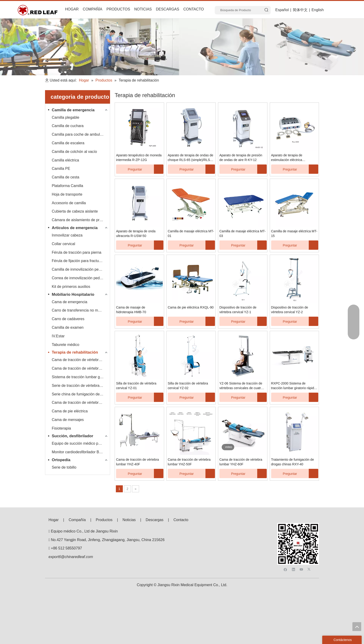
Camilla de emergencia (73, 110)
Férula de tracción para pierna (76, 252)
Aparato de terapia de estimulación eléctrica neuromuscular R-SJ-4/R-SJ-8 (293, 158)
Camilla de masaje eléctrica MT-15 (294, 233)
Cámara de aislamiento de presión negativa (80, 220)
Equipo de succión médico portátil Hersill (80, 443)
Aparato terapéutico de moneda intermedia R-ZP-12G (139, 158)
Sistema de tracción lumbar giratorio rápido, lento (80, 377)
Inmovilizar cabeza (67, 235)
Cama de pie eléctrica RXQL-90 (191, 307)
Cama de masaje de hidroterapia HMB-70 (131, 310)
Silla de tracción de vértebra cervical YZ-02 (188, 386)
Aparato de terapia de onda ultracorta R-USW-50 (136, 233)
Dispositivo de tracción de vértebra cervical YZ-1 (238, 310)
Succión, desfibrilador (73, 436)
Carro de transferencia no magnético (80, 310)
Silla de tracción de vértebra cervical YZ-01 (136, 386)
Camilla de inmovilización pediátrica (80, 269)
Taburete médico (65, 345)
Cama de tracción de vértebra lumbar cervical (80, 360)
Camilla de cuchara (68, 126)
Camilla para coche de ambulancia (80, 134)
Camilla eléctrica (65, 160)
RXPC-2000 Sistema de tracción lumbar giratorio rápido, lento (294, 386)
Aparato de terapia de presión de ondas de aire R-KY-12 (241, 158)
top (357, 627)
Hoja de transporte (67, 194)
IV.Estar (58, 336)
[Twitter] (310, 535)
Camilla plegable (65, 117)
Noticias (129, 520)
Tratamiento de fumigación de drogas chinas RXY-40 (293, 462)
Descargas (155, 520)
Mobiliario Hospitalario (73, 294)
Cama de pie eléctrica (70, 411)
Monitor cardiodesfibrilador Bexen (79, 452)
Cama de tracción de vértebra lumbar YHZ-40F (137, 462)
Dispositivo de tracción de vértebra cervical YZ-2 (290, 310)
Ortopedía (61, 460)
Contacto (181, 520)
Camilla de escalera (68, 143)
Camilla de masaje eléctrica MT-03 (242, 233)
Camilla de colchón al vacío (74, 152)
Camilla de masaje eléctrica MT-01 (191, 233)
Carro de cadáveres (68, 319)
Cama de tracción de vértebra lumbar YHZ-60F (241, 462)
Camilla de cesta (65, 177)
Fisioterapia (61, 428)
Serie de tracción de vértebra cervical (80, 386)
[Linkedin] (294, 535)
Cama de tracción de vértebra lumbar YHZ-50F (189, 462)
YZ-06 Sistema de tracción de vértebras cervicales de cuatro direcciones (241, 386)
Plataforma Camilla (67, 186)
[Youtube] (302, 535)
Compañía (77, 520)
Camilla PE (61, 169)
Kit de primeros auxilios (71, 287)
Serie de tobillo (64, 467)
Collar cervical (63, 244)
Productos (104, 520)
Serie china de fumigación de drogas (80, 394)
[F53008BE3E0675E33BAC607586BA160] (298, 527)
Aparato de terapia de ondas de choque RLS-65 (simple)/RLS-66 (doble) (191, 158)
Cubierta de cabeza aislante (75, 211)
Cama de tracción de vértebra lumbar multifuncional (80, 402)
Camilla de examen (68, 327)
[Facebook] (286, 535)
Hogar (54, 520)
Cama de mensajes (68, 420)
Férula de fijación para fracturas (78, 261)
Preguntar (129, 169)
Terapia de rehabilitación (75, 352)
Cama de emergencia (70, 302)
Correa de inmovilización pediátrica (80, 278)
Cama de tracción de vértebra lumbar (80, 368)
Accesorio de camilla (69, 203)
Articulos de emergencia (75, 228)
